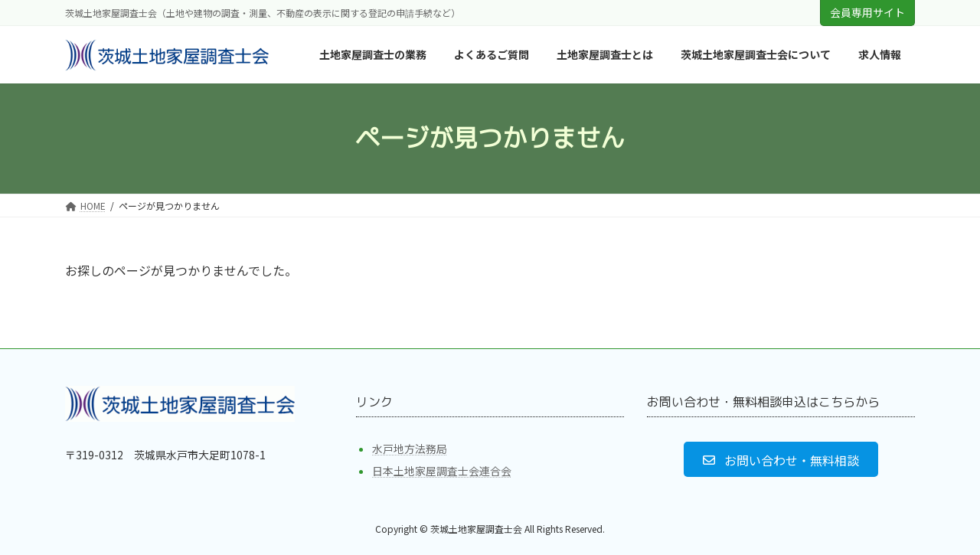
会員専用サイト (867, 12)
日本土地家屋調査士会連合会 (442, 471)
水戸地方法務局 (410, 449)
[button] (781, 459)
